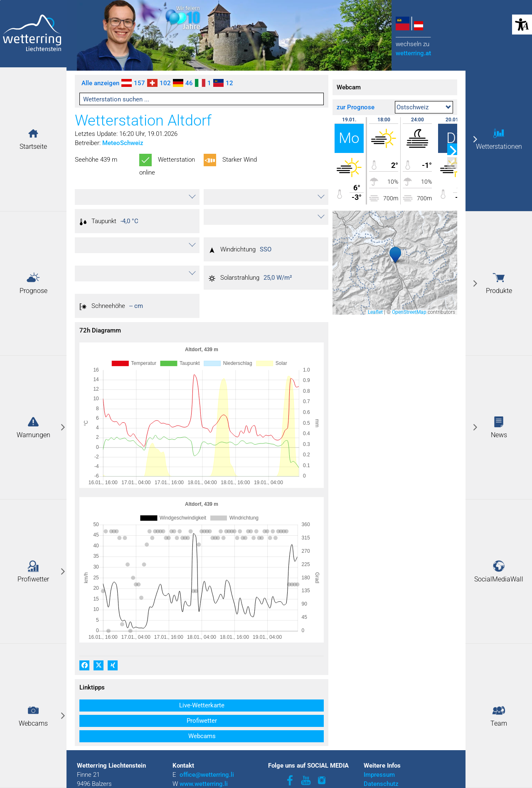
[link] (33, 428)
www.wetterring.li (204, 751)
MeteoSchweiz (123, 143)
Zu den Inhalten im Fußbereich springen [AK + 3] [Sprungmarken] (0, 0)
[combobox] (424, 107)
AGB (370, 760)
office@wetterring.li (208, 741)
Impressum (379, 741)
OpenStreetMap (409, 312)
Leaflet (375, 312)
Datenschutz (381, 751)
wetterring (413, 53)
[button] (33, 133)
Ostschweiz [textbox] (413, 107)
